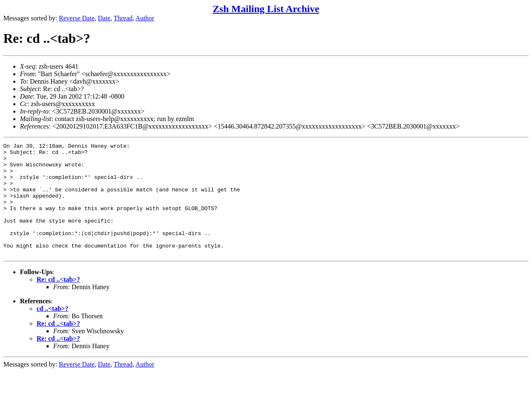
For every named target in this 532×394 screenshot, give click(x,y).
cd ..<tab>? (52, 331)
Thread (123, 18)
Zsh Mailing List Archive (266, 9)
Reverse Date (77, 18)
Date (104, 18)
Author (145, 18)
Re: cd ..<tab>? (58, 302)
